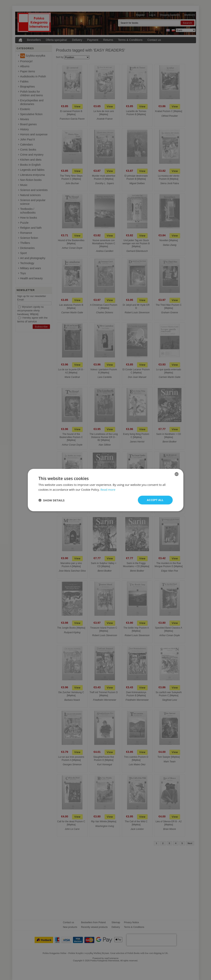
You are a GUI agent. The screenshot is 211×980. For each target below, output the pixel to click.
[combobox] (177, 474)
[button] (52, 500)
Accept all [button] (155, 500)
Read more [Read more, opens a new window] (108, 489)
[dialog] (106, 490)
